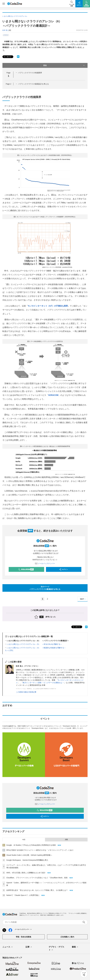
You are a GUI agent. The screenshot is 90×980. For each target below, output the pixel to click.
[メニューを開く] (4, 4)
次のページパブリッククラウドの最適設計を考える (45, 588)
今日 (24, 840)
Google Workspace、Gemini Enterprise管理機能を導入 (27, 860)
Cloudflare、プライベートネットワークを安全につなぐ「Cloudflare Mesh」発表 (37, 878)
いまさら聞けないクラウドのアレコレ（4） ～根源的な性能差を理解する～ (36, 648)
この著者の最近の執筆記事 (26, 692)
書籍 (75, 947)
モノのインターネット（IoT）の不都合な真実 (48, 306)
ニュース (8, 947)
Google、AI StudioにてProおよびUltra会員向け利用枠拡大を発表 (31, 845)
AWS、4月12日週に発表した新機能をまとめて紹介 (26, 873)
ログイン (63, 569)
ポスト (8, 57)
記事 (29, 947)
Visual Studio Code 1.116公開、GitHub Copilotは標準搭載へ (29, 855)
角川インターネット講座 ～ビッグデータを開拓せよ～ (43, 683)
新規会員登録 (26, 569)
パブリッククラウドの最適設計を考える (33, 84)
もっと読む (9, 650)
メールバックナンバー (45, 563)
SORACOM (53, 395)
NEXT (83, 599)
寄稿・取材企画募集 (24, 937)
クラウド (6, 35)
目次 (64, 65)
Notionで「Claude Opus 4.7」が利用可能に (23, 895)
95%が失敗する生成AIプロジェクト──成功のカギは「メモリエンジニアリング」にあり (40, 850)
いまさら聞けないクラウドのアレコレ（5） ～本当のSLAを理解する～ (34, 644)
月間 (66, 840)
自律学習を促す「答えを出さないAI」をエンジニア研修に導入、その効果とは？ (37, 890)
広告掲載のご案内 (67, 937)
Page (8, 84)
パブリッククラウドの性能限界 (30, 73)
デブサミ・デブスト (56, 949)
